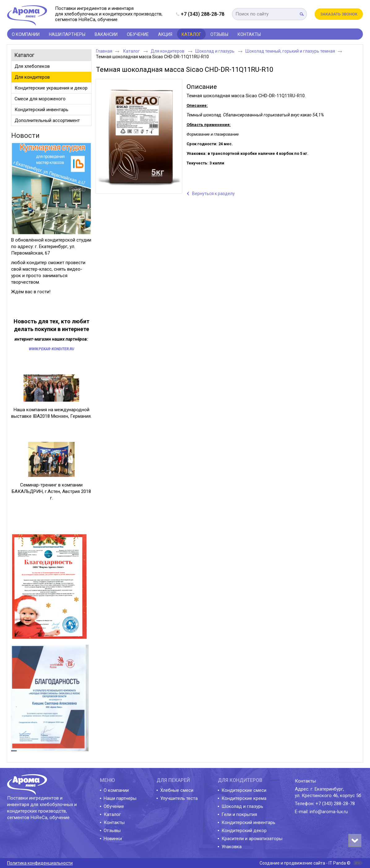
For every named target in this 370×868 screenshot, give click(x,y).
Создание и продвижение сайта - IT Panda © (305, 863)
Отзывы (112, 831)
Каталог (191, 34)
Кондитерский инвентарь (248, 822)
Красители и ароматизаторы (252, 839)
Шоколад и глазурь (215, 51)
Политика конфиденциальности (40, 863)
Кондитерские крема (244, 798)
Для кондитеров (168, 51)
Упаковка (232, 847)
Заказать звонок (339, 14)
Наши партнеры (120, 798)
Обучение (114, 806)
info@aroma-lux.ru (329, 812)
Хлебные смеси (177, 790)
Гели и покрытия (239, 814)
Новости (25, 135)
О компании (116, 790)
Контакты (114, 822)
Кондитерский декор (244, 831)
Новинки (113, 839)
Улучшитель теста (179, 798)
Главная (104, 51)
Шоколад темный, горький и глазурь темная (290, 51)
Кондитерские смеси (244, 790)
